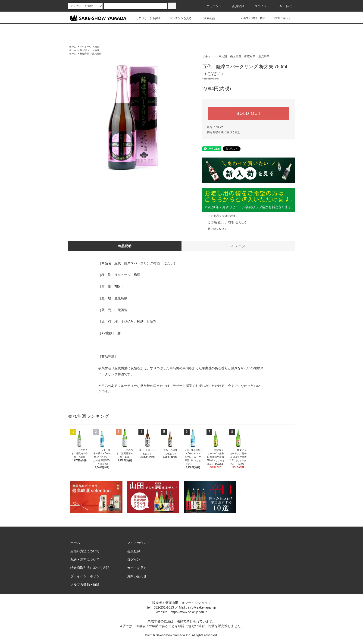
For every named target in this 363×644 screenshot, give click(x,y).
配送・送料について (85, 559)
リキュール (85, 47)
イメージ (238, 246)
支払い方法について (85, 551)
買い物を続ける (215, 229)
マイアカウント (138, 543)
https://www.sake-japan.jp (189, 612)
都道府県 (84, 54)
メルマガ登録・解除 (250, 18)
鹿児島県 (97, 54)
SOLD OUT (249, 114)
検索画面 (207, 18)
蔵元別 (83, 50)
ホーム (73, 47)
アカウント (212, 6)
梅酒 (97, 47)
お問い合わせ (280, 18)
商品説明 (125, 246)
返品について (215, 127)
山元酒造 (94, 50)
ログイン (258, 6)
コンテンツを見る (178, 18)
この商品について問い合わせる (225, 222)
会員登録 (235, 6)
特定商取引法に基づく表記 (224, 132)
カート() (283, 6)
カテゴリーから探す (145, 18)
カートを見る (137, 568)
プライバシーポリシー (87, 576)
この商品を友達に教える (220, 216)
